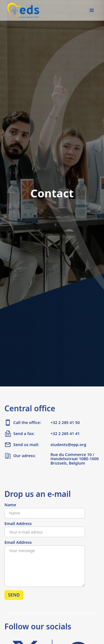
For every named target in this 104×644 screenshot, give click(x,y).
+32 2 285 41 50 (65, 423)
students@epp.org (68, 445)
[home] (22, 10)
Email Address (18, 524)
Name (10, 505)
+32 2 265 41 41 (65, 434)
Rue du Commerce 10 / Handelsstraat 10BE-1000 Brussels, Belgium (75, 459)
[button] (92, 10)
